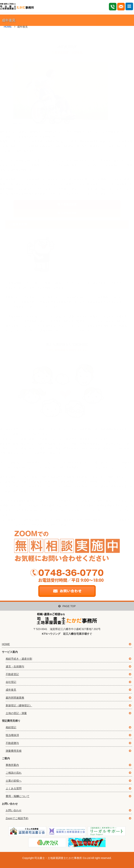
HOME (6, 644)
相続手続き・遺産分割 (19, 659)
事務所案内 (12, 765)
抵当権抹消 (12, 735)
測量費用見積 (14, 751)
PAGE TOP (67, 606)
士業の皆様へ (14, 781)
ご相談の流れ (14, 773)
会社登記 (11, 682)
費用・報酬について (18, 796)
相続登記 (11, 727)
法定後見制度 (69, 206)
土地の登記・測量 (16, 713)
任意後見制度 (69, 198)
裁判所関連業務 (15, 698)
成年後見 (11, 690)
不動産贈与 (12, 743)
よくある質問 (14, 788)
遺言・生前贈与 (15, 666)
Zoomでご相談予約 (17, 818)
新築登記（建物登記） (19, 705)
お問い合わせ (14, 810)
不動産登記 (12, 674)
